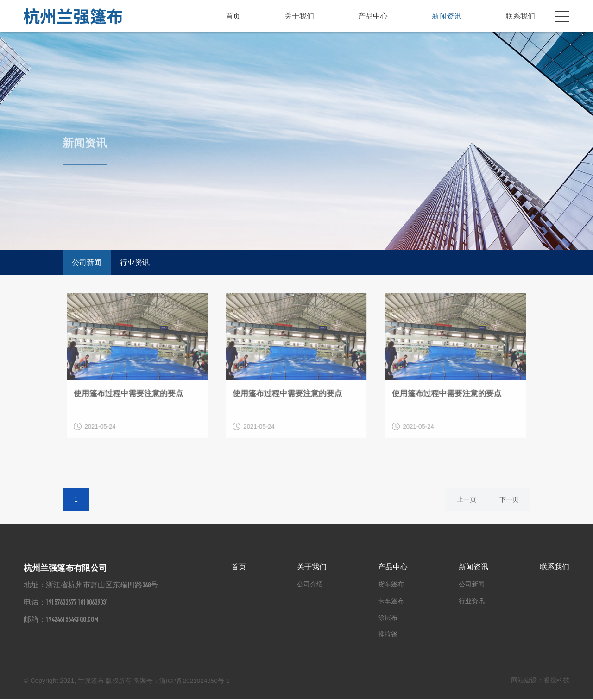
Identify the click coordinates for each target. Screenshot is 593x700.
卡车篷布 (391, 602)
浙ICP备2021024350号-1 (196, 681)
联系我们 (520, 16)
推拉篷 (388, 635)
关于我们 (299, 16)
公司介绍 (310, 585)
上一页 (467, 500)
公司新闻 (87, 262)
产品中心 (373, 16)
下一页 (509, 500)
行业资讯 (135, 262)
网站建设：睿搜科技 (540, 681)
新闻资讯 (447, 16)
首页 (233, 16)
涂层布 (388, 618)
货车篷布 (391, 585)
